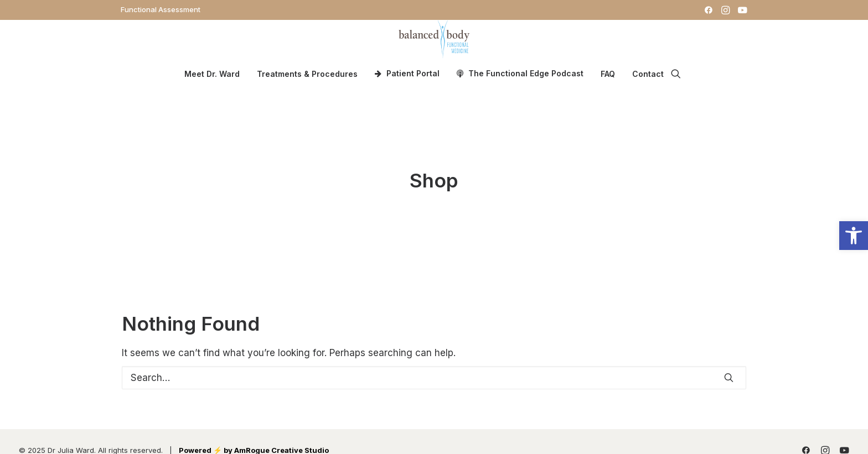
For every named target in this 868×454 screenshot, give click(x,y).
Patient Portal (413, 73)
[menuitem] (161, 9)
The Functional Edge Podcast (526, 73)
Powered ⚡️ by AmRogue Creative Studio (254, 443)
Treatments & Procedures (307, 74)
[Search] (434, 371)
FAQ (608, 74)
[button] (709, 10)
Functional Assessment (161, 9)
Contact (648, 74)
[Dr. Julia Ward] (434, 39)
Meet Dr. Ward (212, 74)
